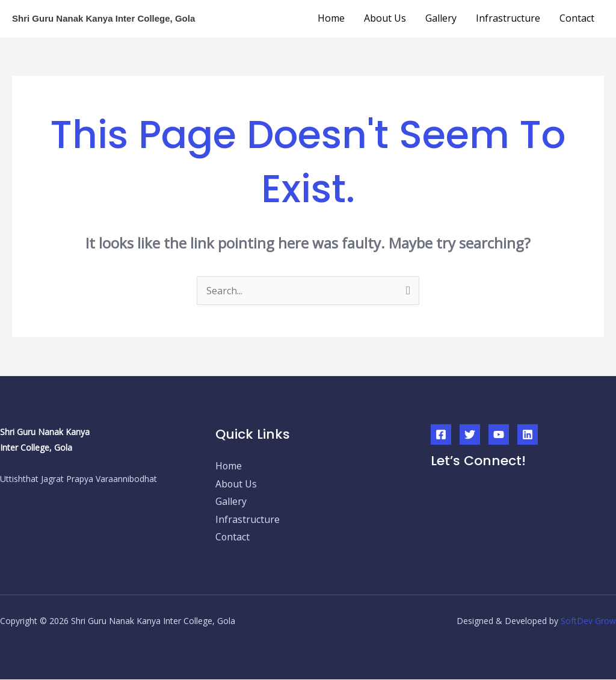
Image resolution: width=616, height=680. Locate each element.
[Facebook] (441, 434)
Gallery (441, 18)
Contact (577, 18)
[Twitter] (470, 434)
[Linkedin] (528, 434)
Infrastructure (508, 18)
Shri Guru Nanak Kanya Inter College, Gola (103, 18)
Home (331, 18)
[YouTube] (499, 434)
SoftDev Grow (588, 621)
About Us (385, 18)
